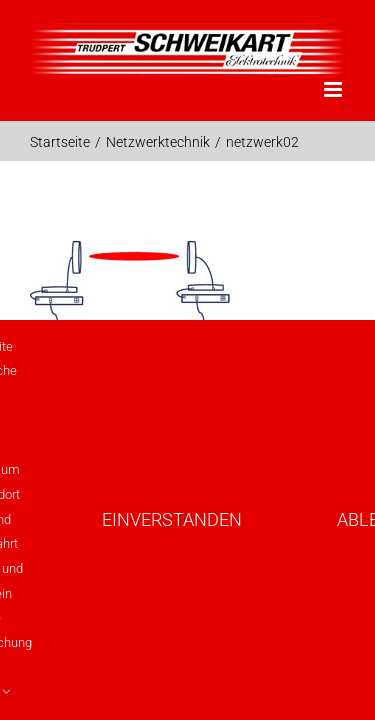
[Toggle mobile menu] (334, 89)
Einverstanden (172, 519)
